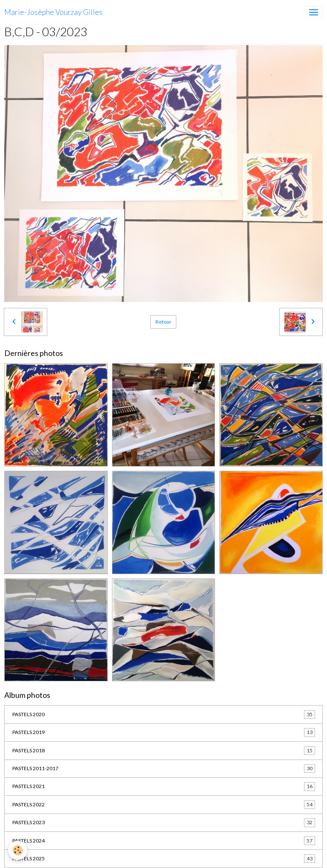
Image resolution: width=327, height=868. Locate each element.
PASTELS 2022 (164, 805)
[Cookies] (18, 850)
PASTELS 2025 (164, 859)
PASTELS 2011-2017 (164, 768)
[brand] (53, 12)
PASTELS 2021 (164, 786)
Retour (163, 322)
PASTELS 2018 (164, 751)
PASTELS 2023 (164, 822)
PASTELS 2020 (164, 714)
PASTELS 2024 (164, 841)
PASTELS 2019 (164, 732)
